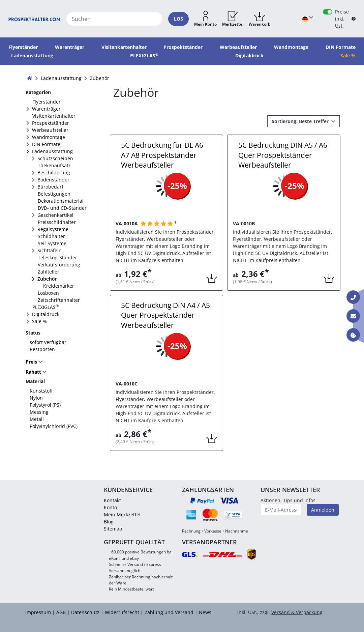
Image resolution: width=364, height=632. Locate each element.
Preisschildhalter (57, 222)
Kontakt (112, 500)
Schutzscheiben (55, 158)
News (205, 612)
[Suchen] (114, 19)
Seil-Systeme (52, 243)
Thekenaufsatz (54, 165)
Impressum (38, 612)
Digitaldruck (46, 314)
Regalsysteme (53, 229)
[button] (205, 19)
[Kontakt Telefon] (353, 297)
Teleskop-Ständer (57, 257)
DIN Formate (46, 144)
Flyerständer (47, 102)
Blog (109, 522)
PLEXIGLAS (45, 307)
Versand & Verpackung (297, 612)
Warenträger (46, 109)
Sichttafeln (50, 250)
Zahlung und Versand (169, 612)
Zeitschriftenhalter (59, 300)
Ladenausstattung (52, 151)
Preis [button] (32, 362)
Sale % (39, 321)
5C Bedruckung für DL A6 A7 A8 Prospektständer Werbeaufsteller (162, 155)
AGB (61, 612)
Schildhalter (51, 236)
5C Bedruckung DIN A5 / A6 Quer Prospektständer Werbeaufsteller (283, 155)
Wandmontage (49, 137)
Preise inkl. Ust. (342, 19)
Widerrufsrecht (122, 612)
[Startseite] (34, 19)
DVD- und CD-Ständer (62, 208)
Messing (39, 412)
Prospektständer (51, 123)
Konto (110, 507)
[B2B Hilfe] (354, 19)
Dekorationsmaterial (61, 201)
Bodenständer (53, 180)
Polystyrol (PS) (45, 405)
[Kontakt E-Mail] (353, 316)
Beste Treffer (301, 121)
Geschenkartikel (55, 215)
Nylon (36, 398)
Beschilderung (54, 173)
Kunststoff (41, 391)
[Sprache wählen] (308, 19)
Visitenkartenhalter (54, 116)
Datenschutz (85, 612)
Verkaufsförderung (59, 265)
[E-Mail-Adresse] (281, 510)
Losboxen (48, 293)
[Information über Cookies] (353, 335)
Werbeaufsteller (50, 130)
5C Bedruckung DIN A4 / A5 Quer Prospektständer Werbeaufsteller (165, 315)
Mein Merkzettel (122, 514)
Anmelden (323, 510)
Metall (37, 419)
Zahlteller (49, 272)
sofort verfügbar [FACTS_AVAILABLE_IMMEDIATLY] (48, 342)
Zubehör (47, 279)
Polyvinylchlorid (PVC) (54, 426)
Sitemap (113, 529)
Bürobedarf (50, 187)
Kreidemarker (59, 286)
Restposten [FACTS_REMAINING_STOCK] (42, 349)
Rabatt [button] (33, 372)
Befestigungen (54, 194)
